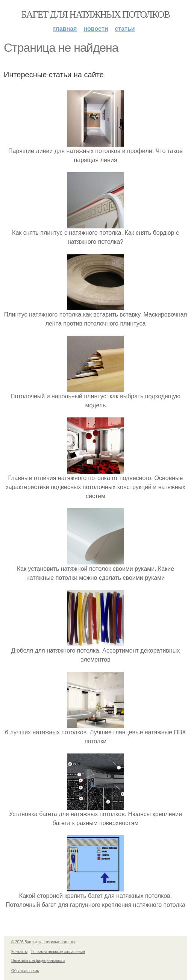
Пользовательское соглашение (58, 952)
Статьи (125, 29)
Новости (96, 29)
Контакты (19, 952)
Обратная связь (25, 971)
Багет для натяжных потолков (95, 14)
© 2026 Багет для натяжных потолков (44, 942)
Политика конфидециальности (38, 961)
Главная (65, 29)
